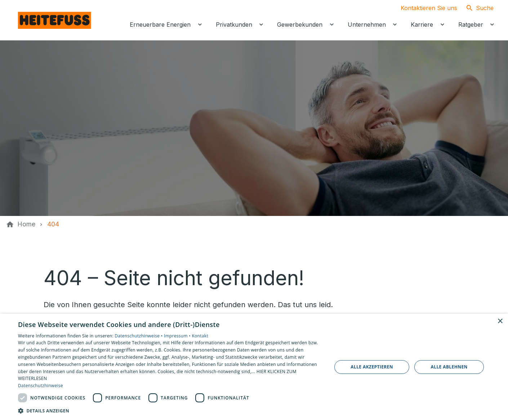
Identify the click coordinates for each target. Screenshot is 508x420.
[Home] (26, 224)
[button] (170, 410)
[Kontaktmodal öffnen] (423, 8)
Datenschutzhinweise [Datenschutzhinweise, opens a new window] (41, 386)
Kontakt (200, 336)
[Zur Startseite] (55, 20)
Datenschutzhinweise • (139, 336)
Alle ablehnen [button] (449, 367)
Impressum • (178, 336)
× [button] (500, 321)
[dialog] (254, 367)
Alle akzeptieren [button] (372, 367)
